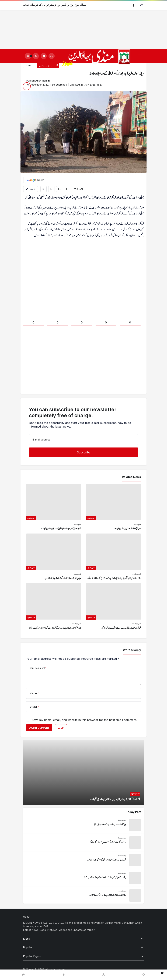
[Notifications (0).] (28, 56)
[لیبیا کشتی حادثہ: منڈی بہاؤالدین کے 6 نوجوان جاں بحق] (83, 825)
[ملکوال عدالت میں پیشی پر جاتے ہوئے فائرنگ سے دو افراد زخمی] (114, 607)
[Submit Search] (52, 56)
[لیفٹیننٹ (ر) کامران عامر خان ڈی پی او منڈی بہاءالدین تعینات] (53, 507)
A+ (59, 189)
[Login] (36, 56)
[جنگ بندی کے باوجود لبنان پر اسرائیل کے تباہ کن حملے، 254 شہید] (83, 860)
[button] (44, 56)
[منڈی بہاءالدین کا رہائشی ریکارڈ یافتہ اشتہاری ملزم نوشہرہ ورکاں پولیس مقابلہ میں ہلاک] (114, 557)
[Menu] (140, 56)
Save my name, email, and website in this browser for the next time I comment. (84, 720)
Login (61, 728)
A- (67, 189)
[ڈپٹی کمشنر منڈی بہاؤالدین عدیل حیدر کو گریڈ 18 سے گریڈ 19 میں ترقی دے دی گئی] (53, 607)
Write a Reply (132, 650)
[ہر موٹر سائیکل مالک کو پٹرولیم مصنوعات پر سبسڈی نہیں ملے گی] (83, 842)
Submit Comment (39, 728)
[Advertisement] (83, 24)
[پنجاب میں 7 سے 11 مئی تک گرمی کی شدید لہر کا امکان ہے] (53, 557)
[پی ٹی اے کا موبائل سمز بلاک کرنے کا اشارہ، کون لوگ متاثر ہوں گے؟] (83, 878)
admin (46, 81)
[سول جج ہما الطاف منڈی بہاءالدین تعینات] (114, 507)
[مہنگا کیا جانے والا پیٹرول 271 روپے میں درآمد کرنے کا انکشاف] (83, 896)
